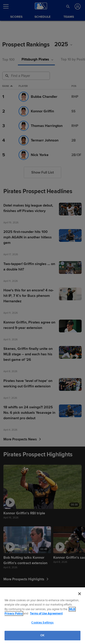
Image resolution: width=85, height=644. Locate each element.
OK (42, 635)
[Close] (80, 594)
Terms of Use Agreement (46, 614)
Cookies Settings (42, 623)
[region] (42, 616)
